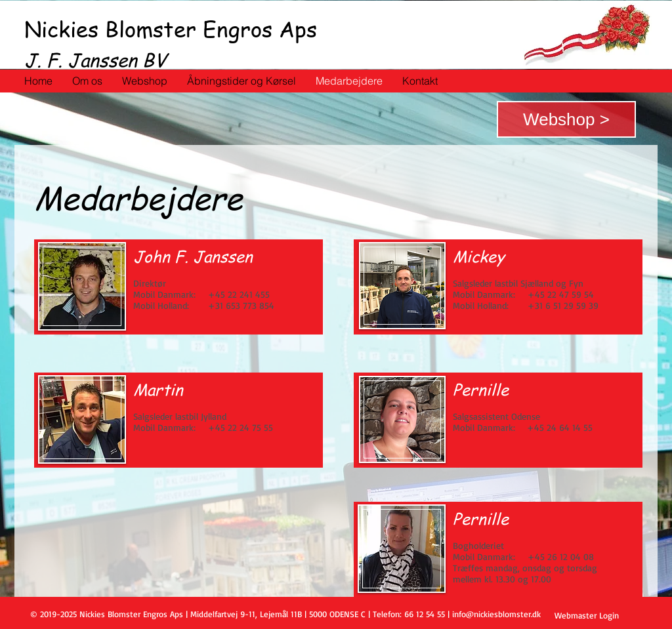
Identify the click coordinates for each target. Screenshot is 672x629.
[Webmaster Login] (587, 615)
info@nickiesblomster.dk (496, 614)
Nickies (61, 29)
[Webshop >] (566, 119)
